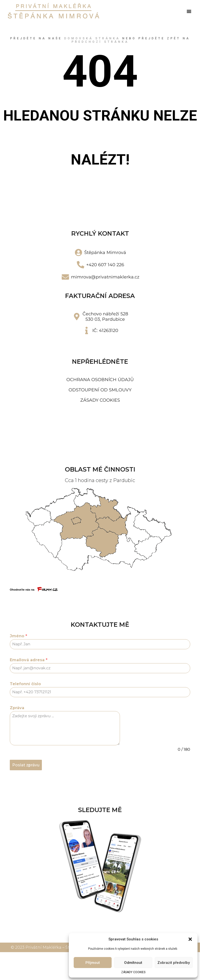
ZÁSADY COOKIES (133, 972)
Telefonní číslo (25, 684)
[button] (190, 939)
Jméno (18, 636)
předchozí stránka (100, 42)
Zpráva (17, 708)
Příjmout (93, 963)
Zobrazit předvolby (174, 963)
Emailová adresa (29, 660)
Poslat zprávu (26, 765)
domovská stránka (92, 38)
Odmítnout (133, 963)
